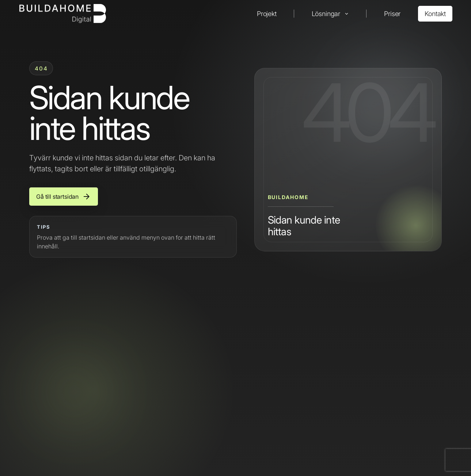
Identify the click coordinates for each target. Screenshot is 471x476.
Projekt (267, 14)
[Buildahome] (62, 14)
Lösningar (326, 14)
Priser (392, 14)
